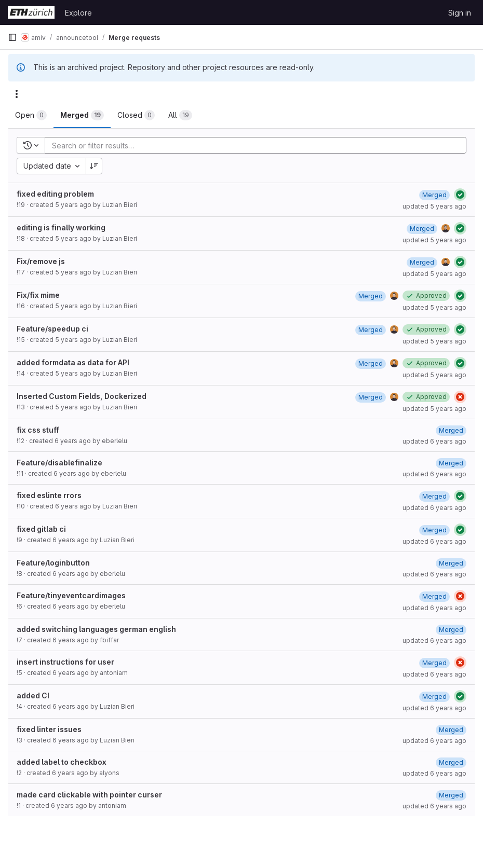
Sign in (460, 13)
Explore (78, 13)
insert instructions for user (65, 662)
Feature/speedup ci (52, 329)
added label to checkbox (62, 762)
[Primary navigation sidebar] (12, 37)
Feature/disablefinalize (59, 463)
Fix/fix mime (38, 295)
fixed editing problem (55, 194)
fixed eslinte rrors (49, 495)
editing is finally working (61, 228)
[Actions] (17, 94)
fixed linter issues (49, 729)
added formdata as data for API (73, 362)
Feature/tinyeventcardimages (71, 595)
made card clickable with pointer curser (89, 795)
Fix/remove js (41, 261)
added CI (33, 695)
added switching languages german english (96, 629)
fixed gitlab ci (41, 529)
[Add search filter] (259, 145)
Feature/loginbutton (53, 563)
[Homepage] (31, 12)
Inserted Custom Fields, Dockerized (82, 396)
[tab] (31, 115)
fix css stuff (38, 430)
